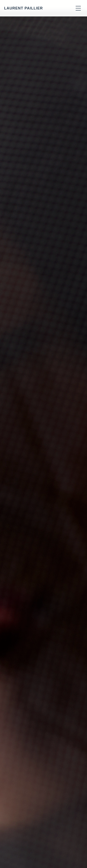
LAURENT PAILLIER (24, 8)
